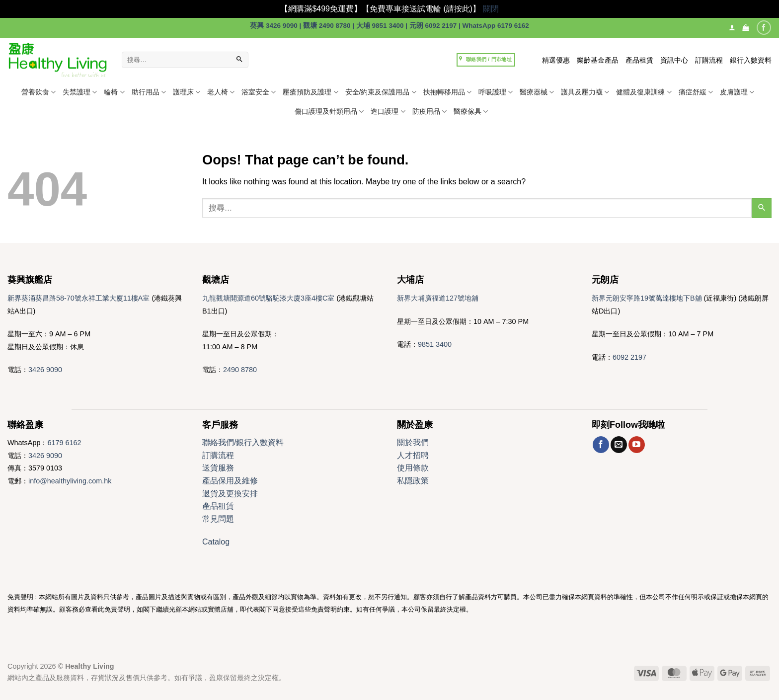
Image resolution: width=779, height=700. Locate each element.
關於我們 (413, 442)
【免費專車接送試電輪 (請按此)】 (421, 9)
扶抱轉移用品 (447, 92)
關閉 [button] (491, 9)
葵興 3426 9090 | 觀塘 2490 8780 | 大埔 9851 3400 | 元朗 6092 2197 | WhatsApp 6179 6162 (389, 26)
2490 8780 (240, 370)
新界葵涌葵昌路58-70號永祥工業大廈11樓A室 (78, 298)
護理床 (187, 92)
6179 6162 (64, 443)
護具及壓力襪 (585, 92)
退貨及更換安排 (230, 494)
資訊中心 (674, 60)
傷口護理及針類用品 (329, 112)
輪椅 (114, 92)
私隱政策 (413, 481)
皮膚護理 (737, 92)
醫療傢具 (471, 112)
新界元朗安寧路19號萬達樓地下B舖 (647, 298)
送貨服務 (218, 468)
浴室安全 (259, 92)
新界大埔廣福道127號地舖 (438, 298)
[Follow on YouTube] (637, 445)
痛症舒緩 (696, 92)
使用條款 (413, 468)
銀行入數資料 (751, 60)
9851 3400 (435, 344)
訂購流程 (709, 60)
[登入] (732, 28)
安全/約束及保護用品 (381, 92)
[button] (745, 28)
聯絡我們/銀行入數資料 (243, 442)
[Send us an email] (619, 445)
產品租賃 (639, 60)
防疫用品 (429, 112)
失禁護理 (80, 92)
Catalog (216, 542)
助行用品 (149, 92)
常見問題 (218, 519)
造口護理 (388, 112)
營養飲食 (39, 92)
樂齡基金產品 (598, 60)
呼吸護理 (496, 92)
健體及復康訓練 (644, 92)
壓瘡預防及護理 (310, 92)
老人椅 (221, 92)
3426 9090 (45, 370)
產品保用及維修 (230, 481)
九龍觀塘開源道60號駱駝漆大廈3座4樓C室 (268, 298)
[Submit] (239, 60)
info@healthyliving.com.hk (70, 481)
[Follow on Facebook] (764, 28)
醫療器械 (537, 92)
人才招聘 (413, 455)
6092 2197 (629, 357)
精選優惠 (556, 60)
